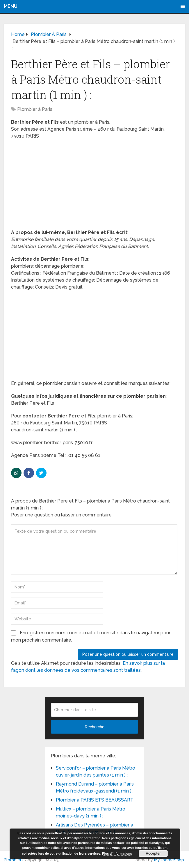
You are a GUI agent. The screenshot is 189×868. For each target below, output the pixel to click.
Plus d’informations (117, 853)
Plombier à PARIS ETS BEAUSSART (95, 800)
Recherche (94, 727)
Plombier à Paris (35, 109)
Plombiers (14, 860)
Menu (11, 6)
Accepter (153, 853)
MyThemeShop (169, 860)
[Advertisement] (94, 186)
